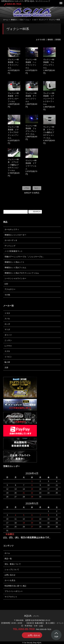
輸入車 (7, 362)
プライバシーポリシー (14, 591)
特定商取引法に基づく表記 (15, 586)
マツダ (7, 329)
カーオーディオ (11, 240)
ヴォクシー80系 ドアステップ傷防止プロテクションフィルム (13, 165)
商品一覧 (8, 559)
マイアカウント (11, 597)
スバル (7, 319)
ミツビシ (8, 357)
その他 (7, 295)
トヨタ (34, 20)
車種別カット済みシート (14, 262)
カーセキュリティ (12, 229)
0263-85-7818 (13, 4)
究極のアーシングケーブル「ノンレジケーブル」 (24, 257)
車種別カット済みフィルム (20, 20)
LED (6, 284)
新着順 (58, 40)
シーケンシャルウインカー (15, 278)
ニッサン (8, 340)
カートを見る (10, 580)
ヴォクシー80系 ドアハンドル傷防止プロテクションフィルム (49, 132)
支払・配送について (13, 564)
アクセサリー (10, 289)
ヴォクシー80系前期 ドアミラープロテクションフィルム (13, 132)
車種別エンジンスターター (15, 235)
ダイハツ (8, 335)
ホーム (6, 20)
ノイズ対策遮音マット (14, 251)
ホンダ (7, 324)
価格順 (50, 40)
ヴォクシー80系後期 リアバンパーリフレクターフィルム (49, 99)
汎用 (6, 368)
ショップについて (12, 569)
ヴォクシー (43, 20)
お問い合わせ (10, 575)
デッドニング (10, 246)
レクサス (8, 346)
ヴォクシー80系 (54, 20)
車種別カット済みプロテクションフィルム (22, 273)
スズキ (7, 351)
